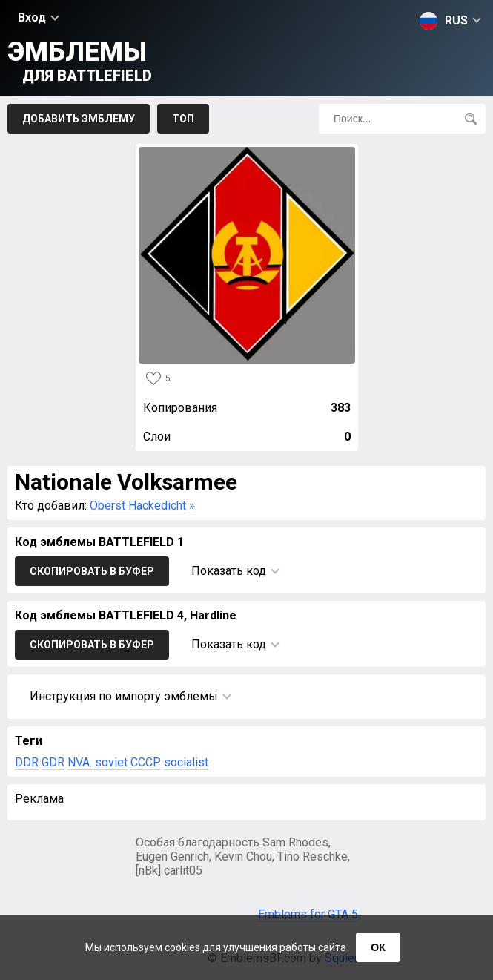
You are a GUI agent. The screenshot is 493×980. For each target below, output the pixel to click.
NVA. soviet (97, 762)
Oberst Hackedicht (138, 506)
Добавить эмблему (79, 119)
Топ (183, 119)
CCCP (146, 762)
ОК (378, 947)
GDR (53, 762)
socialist (186, 762)
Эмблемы (80, 60)
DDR (27, 762)
